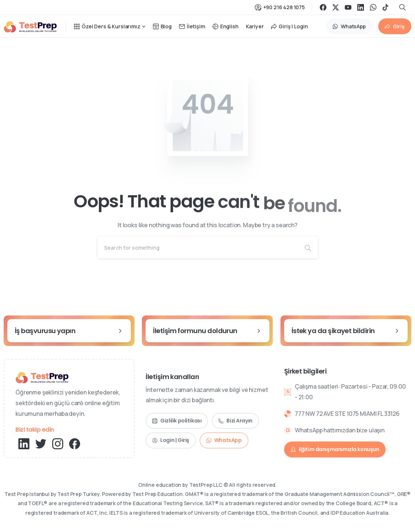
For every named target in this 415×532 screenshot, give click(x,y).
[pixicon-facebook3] (75, 443)
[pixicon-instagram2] (58, 443)
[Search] (198, 247)
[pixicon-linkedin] (24, 443)
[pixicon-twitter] (41, 443)
